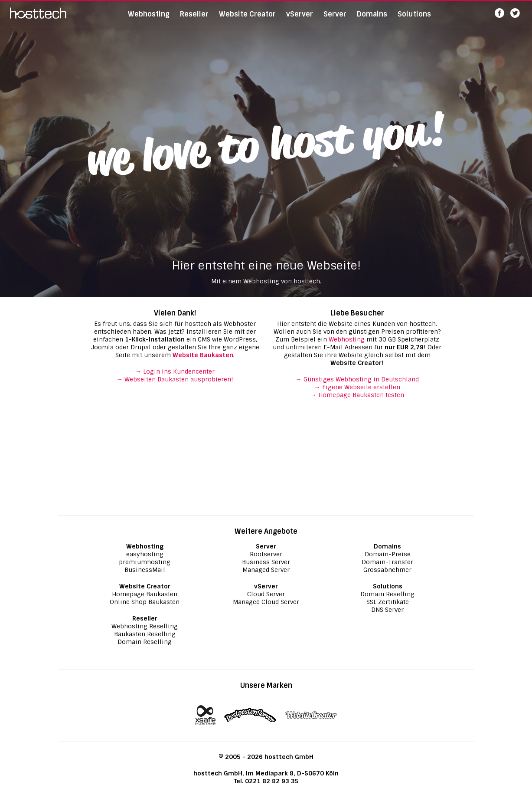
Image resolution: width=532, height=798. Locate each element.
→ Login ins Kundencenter (175, 371)
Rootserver (266, 554)
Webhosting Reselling (145, 626)
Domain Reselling (145, 642)
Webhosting (149, 19)
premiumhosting (145, 562)
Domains (372, 19)
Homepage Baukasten (145, 594)
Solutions (414, 19)
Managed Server (266, 570)
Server (335, 19)
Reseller (194, 19)
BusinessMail (145, 570)
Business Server (266, 562)
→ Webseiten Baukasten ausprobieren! (175, 379)
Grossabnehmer (387, 570)
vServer (300, 19)
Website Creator (247, 19)
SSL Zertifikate (388, 602)
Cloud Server (266, 594)
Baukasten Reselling (145, 634)
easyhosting (145, 554)
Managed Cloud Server (266, 602)
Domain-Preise (388, 554)
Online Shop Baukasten (145, 602)
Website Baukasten (203, 355)
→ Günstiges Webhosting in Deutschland (357, 379)
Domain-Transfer (387, 562)
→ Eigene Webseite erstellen (357, 387)
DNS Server (387, 610)
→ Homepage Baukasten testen (357, 395)
